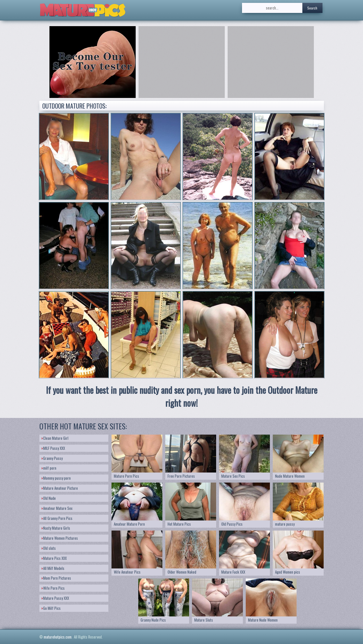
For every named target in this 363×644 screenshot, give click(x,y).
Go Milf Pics (51, 608)
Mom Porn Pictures (56, 578)
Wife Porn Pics (53, 588)
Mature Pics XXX (54, 558)
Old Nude (49, 498)
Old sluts (49, 548)
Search (312, 8)
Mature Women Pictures (60, 538)
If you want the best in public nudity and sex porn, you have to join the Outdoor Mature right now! (182, 396)
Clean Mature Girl (55, 438)
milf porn (49, 468)
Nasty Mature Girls (56, 528)
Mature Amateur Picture (60, 488)
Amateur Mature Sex (57, 508)
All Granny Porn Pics (57, 518)
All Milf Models (53, 568)
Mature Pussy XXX (55, 598)
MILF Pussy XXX (53, 448)
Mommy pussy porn (56, 478)
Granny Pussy (52, 458)
